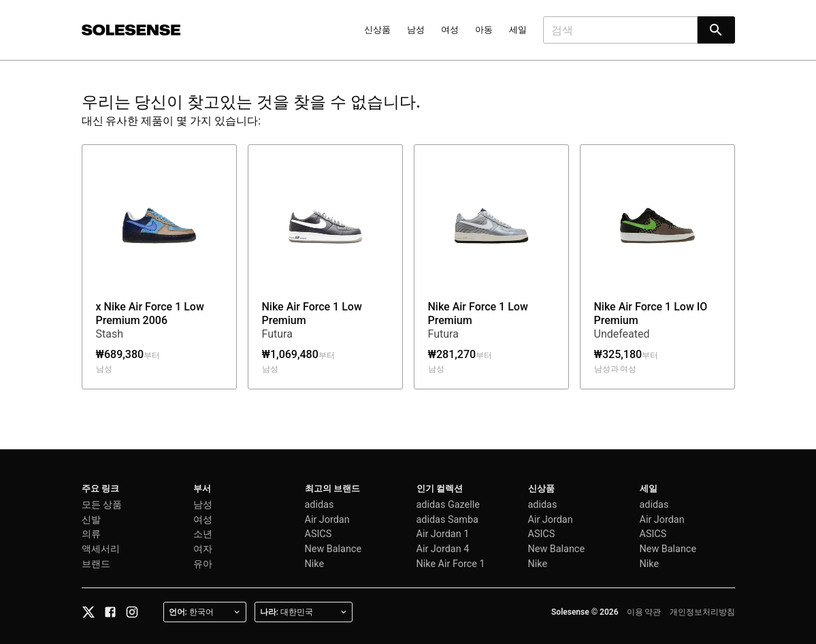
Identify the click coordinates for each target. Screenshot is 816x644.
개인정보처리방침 (702, 612)
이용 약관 (644, 612)
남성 (416, 30)
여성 (450, 30)
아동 (484, 30)
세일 (518, 30)
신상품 (377, 30)
